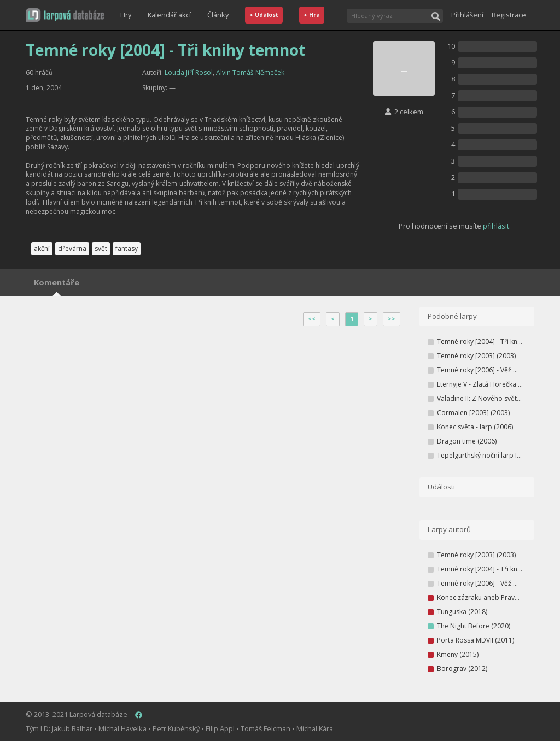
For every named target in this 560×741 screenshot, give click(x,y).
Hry (126, 15)
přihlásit (496, 226)
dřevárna (72, 249)
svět (101, 249)
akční (42, 249)
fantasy (127, 249)
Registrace (509, 15)
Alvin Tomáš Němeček (250, 72)
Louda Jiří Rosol (189, 72)
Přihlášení (467, 15)
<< (312, 319)
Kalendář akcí (169, 15)
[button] (65, 15)
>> (392, 319)
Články (218, 15)
